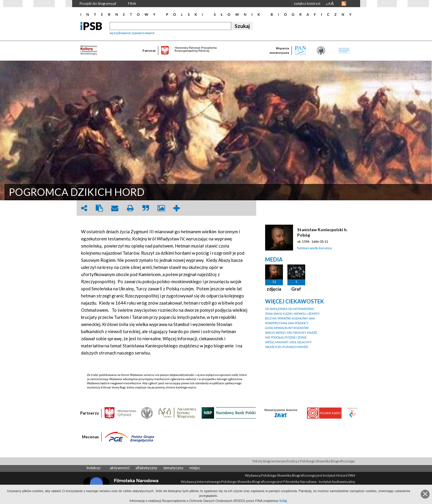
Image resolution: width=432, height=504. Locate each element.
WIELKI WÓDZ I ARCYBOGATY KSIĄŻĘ (291, 333)
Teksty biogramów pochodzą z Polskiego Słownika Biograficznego (303, 461)
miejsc (195, 468)
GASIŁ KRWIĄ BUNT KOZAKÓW (287, 328)
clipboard (99, 208)
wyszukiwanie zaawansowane (132, 33)
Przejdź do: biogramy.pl (98, 3)
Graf (296, 289)
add (177, 208)
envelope (115, 208)
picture (161, 208)
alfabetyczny (146, 468)
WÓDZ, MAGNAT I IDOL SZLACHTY (288, 342)
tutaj (283, 501)
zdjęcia (274, 289)
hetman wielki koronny (315, 248)
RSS (344, 4)
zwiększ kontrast (307, 3)
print (130, 208)
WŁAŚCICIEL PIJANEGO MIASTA (287, 347)
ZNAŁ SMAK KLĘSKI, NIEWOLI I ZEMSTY (292, 314)
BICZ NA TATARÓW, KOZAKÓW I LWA (290, 318)
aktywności (120, 468)
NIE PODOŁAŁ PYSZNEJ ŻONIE (286, 337)
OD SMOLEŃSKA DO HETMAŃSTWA (290, 309)
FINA (132, 3)
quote (146, 208)
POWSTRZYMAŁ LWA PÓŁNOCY (287, 323)
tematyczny (173, 468)
